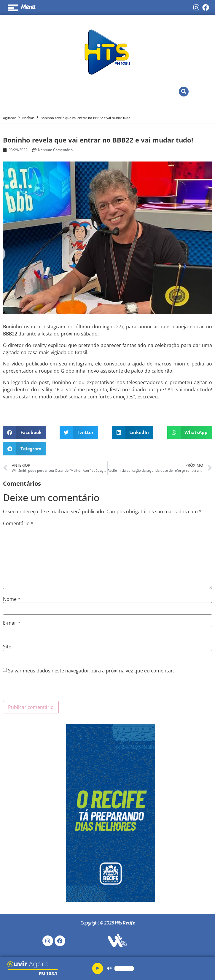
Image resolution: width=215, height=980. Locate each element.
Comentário (18, 523)
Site (7, 647)
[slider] (124, 969)
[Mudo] (109, 968)
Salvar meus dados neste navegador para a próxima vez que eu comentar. (91, 671)
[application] (110, 968)
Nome (12, 599)
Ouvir (61, 91)
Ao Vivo (95, 91)
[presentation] (48, 689)
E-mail (12, 623)
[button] (184, 92)
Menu (28, 7)
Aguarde (9, 118)
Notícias (28, 118)
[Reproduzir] (98, 968)
